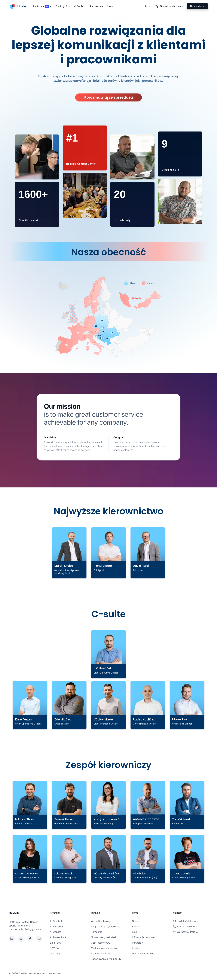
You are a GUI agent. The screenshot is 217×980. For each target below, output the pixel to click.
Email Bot (55, 943)
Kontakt (136, 948)
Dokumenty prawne (143, 953)
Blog (135, 932)
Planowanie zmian (101, 953)
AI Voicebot (56, 926)
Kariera (136, 926)
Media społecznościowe (105, 948)
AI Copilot (56, 932)
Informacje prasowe (143, 937)
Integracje (55, 953)
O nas (135, 921)
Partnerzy (137, 943)
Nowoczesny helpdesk (104, 937)
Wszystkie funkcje (101, 921)
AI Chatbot (56, 921)
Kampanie (97, 932)
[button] (42, 6)
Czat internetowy (101, 943)
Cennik (111, 6)
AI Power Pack (58, 937)
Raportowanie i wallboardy (106, 959)
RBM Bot (55, 948)
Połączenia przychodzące (106, 926)
